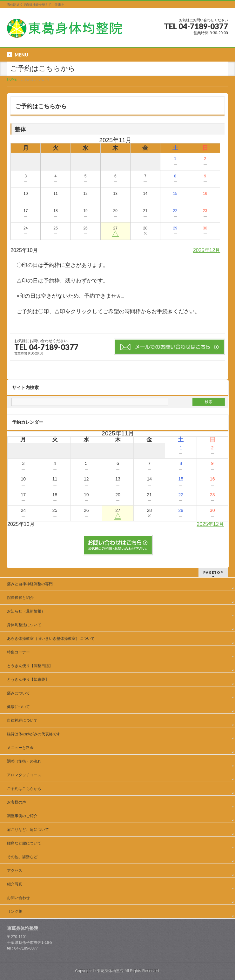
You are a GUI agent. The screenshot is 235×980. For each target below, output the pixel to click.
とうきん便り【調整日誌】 (30, 666)
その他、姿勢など (22, 857)
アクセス (15, 871)
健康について (18, 707)
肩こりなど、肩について (28, 830)
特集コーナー (18, 652)
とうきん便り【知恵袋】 (28, 679)
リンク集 (15, 911)
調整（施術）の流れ (24, 761)
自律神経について (22, 720)
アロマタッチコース (24, 775)
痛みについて (18, 693)
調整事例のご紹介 (22, 816)
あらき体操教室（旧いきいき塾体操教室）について (51, 639)
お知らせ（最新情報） (26, 611)
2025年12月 (207, 250)
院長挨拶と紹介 (20, 598)
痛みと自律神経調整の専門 (32, 584)
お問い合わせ (18, 898)
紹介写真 (15, 884)
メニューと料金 (20, 748)
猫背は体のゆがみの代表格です (34, 734)
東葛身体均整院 (110, 971)
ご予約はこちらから (24, 789)
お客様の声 (17, 802)
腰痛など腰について (24, 843)
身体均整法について (24, 625)
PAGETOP (213, 572)
